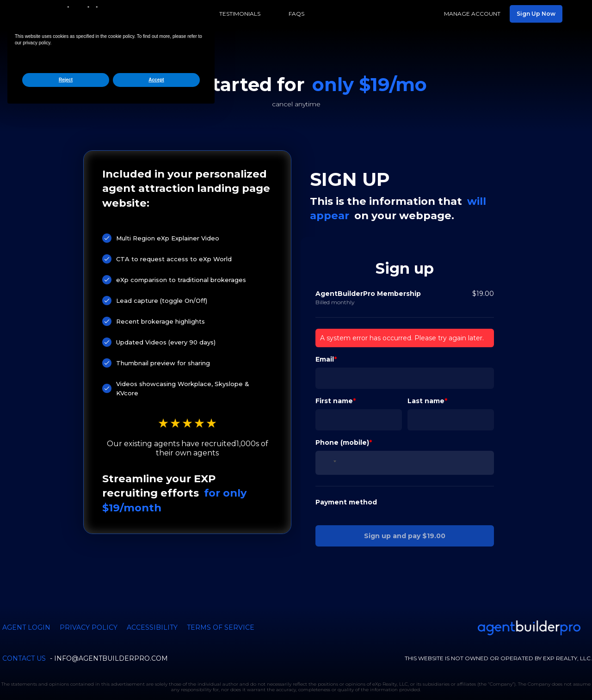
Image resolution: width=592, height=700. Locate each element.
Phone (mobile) (342, 417)
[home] (86, 14)
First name (334, 375)
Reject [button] (66, 669)
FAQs (296, 14)
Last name (426, 375)
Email (325, 333)
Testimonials (240, 14)
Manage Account (472, 14)
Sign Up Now (536, 14)
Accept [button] (156, 669)
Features (176, 14)
